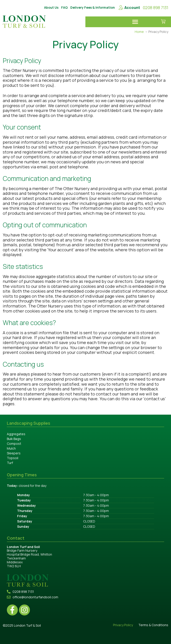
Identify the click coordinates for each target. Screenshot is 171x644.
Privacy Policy (123, 625)
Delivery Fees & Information (93, 7)
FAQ (64, 7)
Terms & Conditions (153, 625)
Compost (14, 444)
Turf (10, 463)
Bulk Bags (14, 439)
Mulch (11, 448)
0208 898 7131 (155, 8)
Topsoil (13, 458)
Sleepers (14, 453)
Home (139, 32)
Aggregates (16, 434)
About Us (51, 7)
